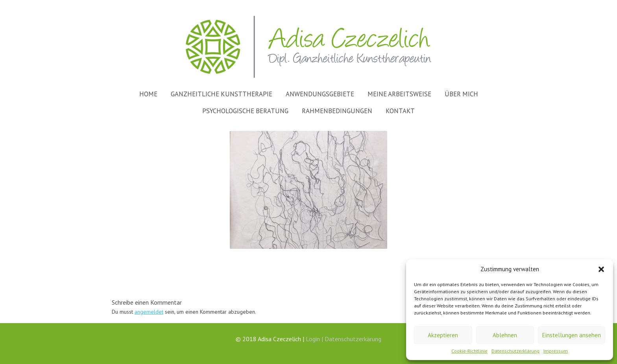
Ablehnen (505, 335)
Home (148, 94)
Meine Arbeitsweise (399, 94)
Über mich (461, 94)
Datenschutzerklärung (515, 351)
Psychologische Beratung (245, 111)
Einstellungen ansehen (572, 335)
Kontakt (400, 111)
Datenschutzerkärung (353, 339)
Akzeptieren (443, 335)
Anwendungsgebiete (320, 94)
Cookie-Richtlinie (469, 351)
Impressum (556, 351)
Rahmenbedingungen (337, 111)
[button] (601, 269)
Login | (315, 339)
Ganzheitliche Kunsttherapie (222, 94)
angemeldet (149, 312)
